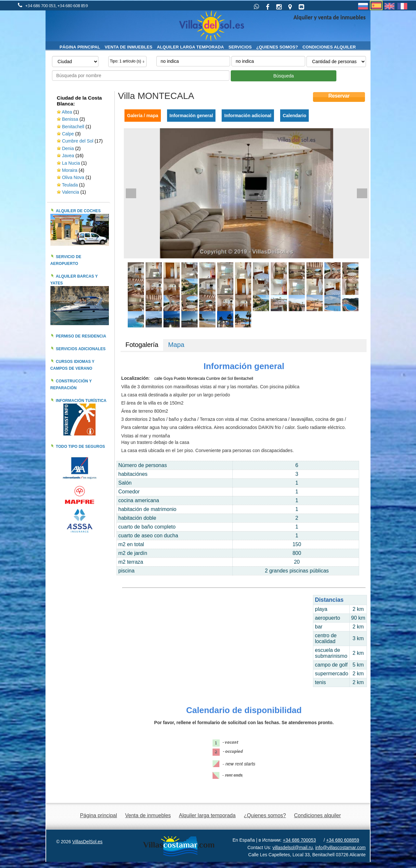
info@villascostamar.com (340, 847)
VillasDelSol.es (87, 842)
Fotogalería (142, 345)
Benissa (70, 119)
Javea (68, 156)
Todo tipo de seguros (81, 447)
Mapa (176, 345)
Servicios (240, 47)
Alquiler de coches (78, 211)
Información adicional (248, 116)
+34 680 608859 (343, 840)
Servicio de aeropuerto (66, 260)
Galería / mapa (143, 116)
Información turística (81, 401)
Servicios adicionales (81, 349)
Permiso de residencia (81, 336)
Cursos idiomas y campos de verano (72, 365)
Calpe (68, 134)
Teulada (70, 185)
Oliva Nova (74, 177)
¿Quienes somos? (277, 47)
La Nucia (71, 163)
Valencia (71, 192)
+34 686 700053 (299, 840)
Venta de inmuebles (129, 47)
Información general (191, 116)
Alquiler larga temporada (190, 47)
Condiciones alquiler (329, 47)
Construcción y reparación (71, 385)
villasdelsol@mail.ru (292, 847)
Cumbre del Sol (78, 141)
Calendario (294, 116)
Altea (67, 112)
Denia (68, 148)
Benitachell (73, 127)
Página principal (80, 47)
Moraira (70, 170)
